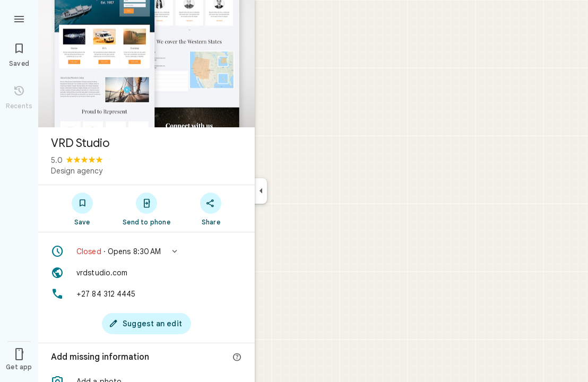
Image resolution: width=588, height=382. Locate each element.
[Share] (211, 209)
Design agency (77, 171)
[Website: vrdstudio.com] (146, 273)
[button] (146, 251)
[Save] (82, 209)
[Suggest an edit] (146, 324)
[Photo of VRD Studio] (146, 64)
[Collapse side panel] (261, 191)
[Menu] (19, 18)
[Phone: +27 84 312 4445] (146, 294)
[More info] (237, 358)
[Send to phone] (146, 209)
